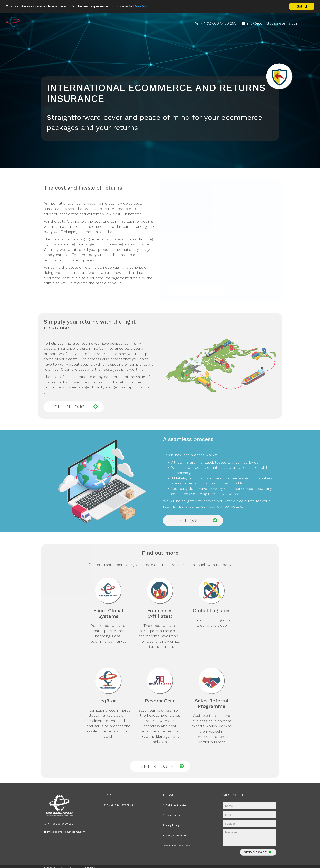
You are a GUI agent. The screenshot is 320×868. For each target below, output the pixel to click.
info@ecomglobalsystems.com (273, 23)
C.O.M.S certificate (174, 805)
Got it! (302, 6)
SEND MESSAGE (258, 853)
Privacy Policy (171, 825)
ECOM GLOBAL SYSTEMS (118, 805)
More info (150, 7)
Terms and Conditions (176, 846)
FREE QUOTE (196, 521)
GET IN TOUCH (76, 407)
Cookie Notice (172, 815)
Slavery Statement (174, 836)
